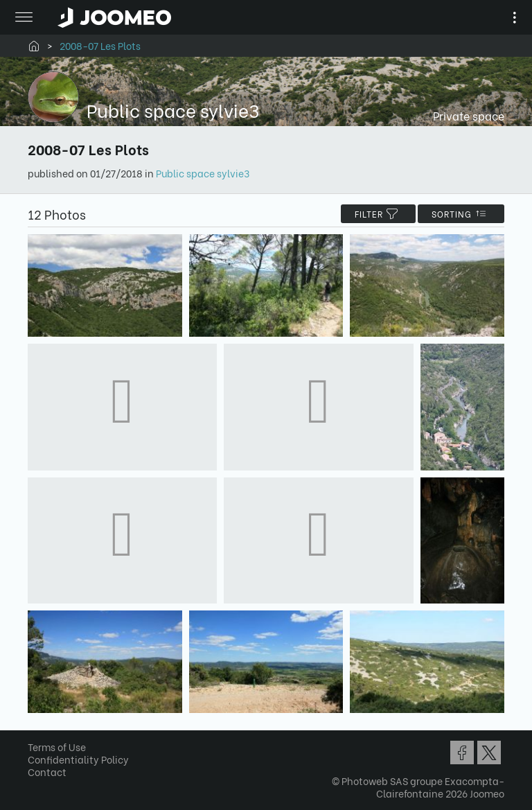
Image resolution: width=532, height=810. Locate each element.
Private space (469, 115)
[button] (37, 739)
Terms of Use (57, 747)
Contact (47, 772)
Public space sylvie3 (203, 173)
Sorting (461, 214)
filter (378, 214)
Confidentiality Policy (78, 759)
